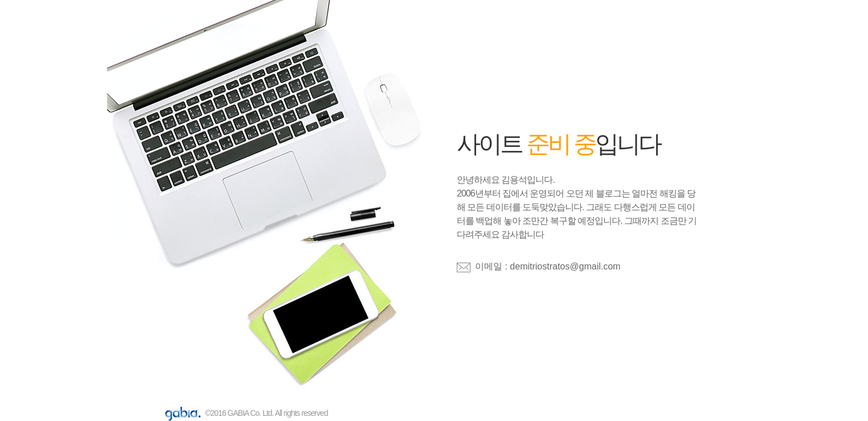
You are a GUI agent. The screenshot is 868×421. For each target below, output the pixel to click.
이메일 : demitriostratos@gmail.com (548, 266)
